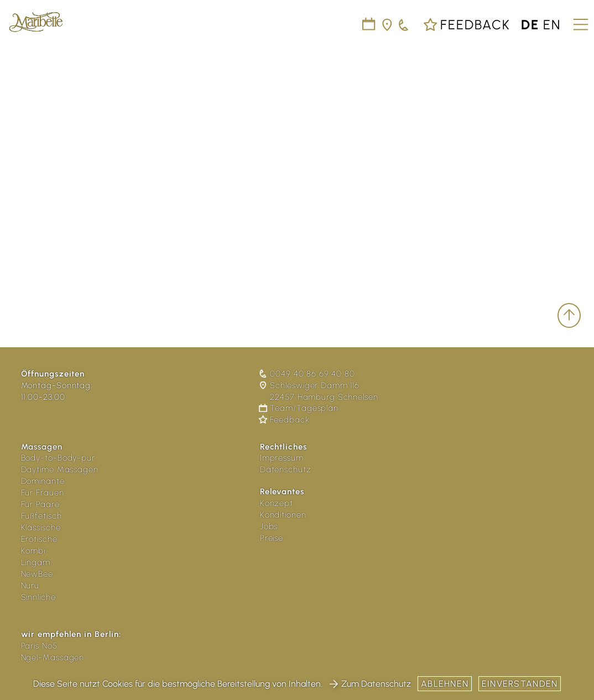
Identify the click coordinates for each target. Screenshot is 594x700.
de (530, 25)
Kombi (33, 551)
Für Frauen (43, 493)
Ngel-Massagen (53, 657)
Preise (272, 538)
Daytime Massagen (60, 469)
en (552, 25)
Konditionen (283, 515)
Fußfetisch (41, 516)
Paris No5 (39, 646)
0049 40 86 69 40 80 (308, 374)
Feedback (467, 25)
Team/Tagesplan (299, 408)
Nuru (30, 586)
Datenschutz (286, 469)
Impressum (282, 458)
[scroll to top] (569, 315)
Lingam (36, 562)
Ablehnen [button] (445, 684)
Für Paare (40, 504)
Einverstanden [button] (520, 684)
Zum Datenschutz (370, 684)
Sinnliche (38, 597)
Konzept (277, 503)
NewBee (37, 574)
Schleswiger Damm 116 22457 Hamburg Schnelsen (319, 391)
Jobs (269, 526)
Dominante (43, 481)
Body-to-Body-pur (58, 458)
